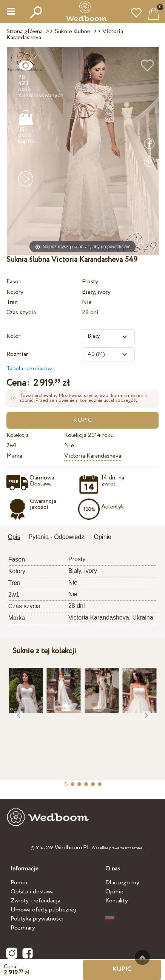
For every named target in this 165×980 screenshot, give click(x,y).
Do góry (142, 957)
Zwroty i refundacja (35, 901)
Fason (14, 282)
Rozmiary (23, 928)
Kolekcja (18, 435)
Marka (14, 456)
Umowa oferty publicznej (43, 910)
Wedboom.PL (72, 848)
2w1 (11, 445)
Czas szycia (21, 312)
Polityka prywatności (37, 919)
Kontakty (117, 901)
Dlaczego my (122, 883)
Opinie (114, 892)
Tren (12, 302)
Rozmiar (17, 354)
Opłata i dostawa (32, 892)
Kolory (15, 292)
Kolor (13, 336)
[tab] (17, 538)
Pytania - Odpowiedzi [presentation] (57, 537)
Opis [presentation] (14, 537)
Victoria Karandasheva (93, 456)
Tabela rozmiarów (29, 369)
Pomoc (20, 883)
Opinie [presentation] (103, 537)
